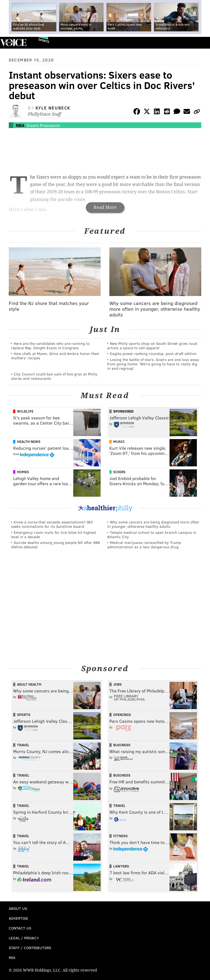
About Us (18, 908)
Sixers (119, 472)
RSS (12, 957)
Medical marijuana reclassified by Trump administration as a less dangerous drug (144, 545)
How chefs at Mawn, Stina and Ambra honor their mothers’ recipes (55, 356)
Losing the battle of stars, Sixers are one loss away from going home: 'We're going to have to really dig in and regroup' (153, 364)
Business (122, 745)
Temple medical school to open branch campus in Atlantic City (152, 535)
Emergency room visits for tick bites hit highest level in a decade (54, 535)
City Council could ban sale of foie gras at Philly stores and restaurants (54, 376)
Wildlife (25, 411)
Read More (105, 207)
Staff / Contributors (30, 948)
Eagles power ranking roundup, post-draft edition (153, 353)
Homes (23, 472)
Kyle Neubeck (53, 108)
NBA (20, 125)
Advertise (18, 918)
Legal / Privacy (24, 938)
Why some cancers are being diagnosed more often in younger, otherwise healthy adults (153, 524)
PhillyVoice (13, 42)
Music (119, 442)
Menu (201, 43)
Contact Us (20, 928)
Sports (44, 41)
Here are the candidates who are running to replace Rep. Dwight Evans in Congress (50, 346)
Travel (23, 745)
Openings (122, 715)
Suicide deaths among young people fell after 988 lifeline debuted (55, 545)
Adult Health (29, 684)
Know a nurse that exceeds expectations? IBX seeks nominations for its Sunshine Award (52, 524)
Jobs (117, 684)
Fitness (120, 836)
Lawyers (121, 866)
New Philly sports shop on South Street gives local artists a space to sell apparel (152, 346)
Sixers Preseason (43, 125)
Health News (29, 442)
